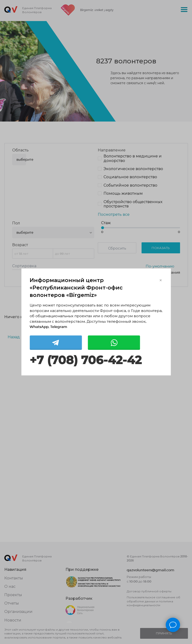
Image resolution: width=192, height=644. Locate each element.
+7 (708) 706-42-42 (86, 360)
